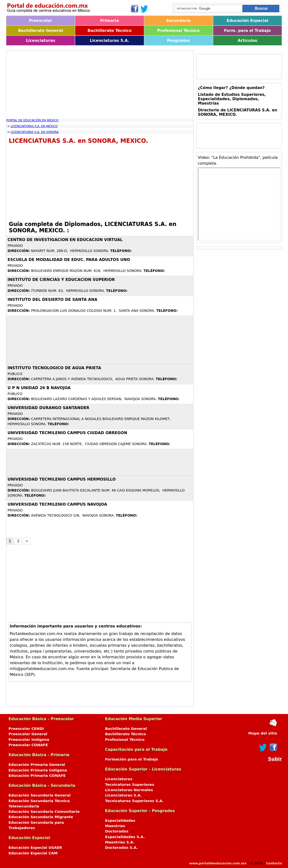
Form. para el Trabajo (247, 31)
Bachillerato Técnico (110, 31)
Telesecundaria (24, 806)
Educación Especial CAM (33, 853)
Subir (275, 759)
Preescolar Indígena (29, 740)
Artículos (247, 40)
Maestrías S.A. (120, 842)
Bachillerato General (40, 31)
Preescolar (41, 21)
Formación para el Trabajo (132, 759)
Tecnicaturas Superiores (130, 785)
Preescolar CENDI (26, 729)
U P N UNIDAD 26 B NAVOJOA (39, 388)
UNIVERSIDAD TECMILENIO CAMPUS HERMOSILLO (62, 479)
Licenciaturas (40, 40)
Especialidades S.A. (125, 837)
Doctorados (117, 831)
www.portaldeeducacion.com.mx (218, 863)
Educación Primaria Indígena (38, 770)
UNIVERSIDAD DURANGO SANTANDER (48, 408)
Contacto (274, 863)
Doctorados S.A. (122, 848)
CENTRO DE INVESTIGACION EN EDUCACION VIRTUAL (65, 240)
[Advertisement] (100, 85)
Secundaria (179, 21)
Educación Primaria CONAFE (37, 776)
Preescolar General (28, 734)
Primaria (110, 21)
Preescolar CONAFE (28, 745)
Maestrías (115, 826)
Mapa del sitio (263, 733)
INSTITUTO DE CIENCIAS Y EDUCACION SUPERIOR (61, 280)
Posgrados (178, 40)
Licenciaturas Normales (129, 790)
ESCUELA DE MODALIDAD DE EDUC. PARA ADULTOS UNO (69, 260)
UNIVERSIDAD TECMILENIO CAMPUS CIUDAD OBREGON (67, 433)
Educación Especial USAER (35, 848)
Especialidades (120, 821)
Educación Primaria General (37, 765)
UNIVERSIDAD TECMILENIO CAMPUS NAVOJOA (57, 504)
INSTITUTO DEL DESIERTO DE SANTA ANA (52, 300)
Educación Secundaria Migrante (41, 817)
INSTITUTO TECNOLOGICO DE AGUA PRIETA (54, 368)
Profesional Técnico (178, 31)
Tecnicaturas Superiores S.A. (135, 801)
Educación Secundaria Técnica (39, 801)
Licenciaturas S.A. (110, 40)
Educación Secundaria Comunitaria (44, 812)
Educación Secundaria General (40, 795)
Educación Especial (247, 21)
